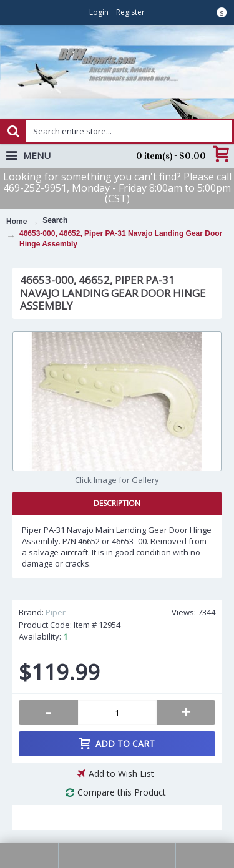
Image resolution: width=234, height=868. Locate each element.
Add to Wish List (121, 773)
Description (117, 503)
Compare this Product (122, 792)
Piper (56, 612)
